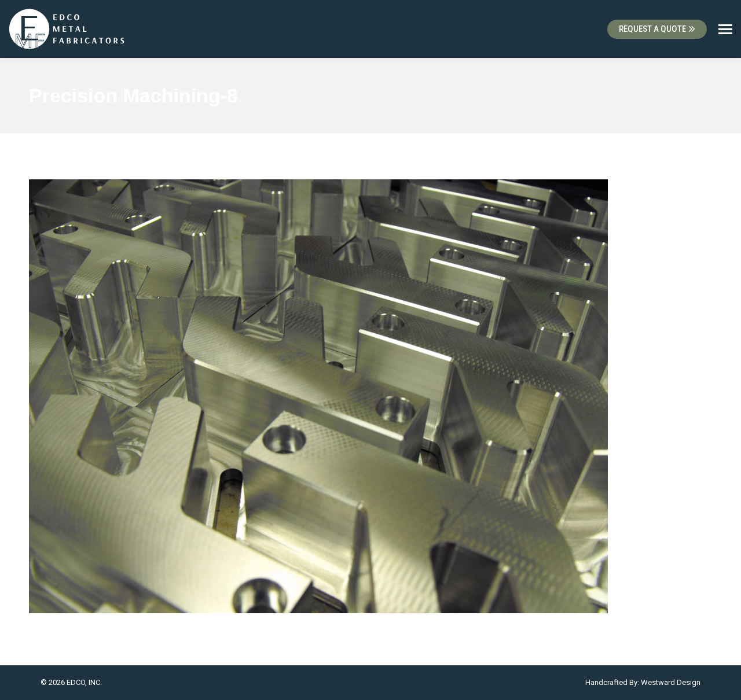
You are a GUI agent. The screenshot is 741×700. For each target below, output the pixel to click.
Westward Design (671, 682)
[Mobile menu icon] (725, 29)
